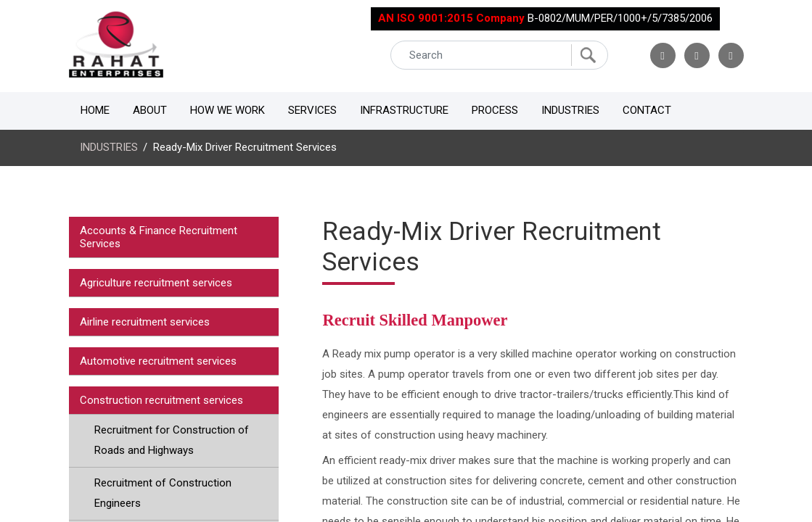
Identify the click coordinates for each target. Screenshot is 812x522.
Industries (570, 110)
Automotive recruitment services (158, 361)
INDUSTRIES (109, 147)
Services (312, 110)
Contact (647, 110)
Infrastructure (404, 110)
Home (95, 110)
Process (495, 110)
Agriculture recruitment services (156, 283)
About (150, 110)
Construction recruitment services (161, 400)
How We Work (227, 110)
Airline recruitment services (145, 322)
